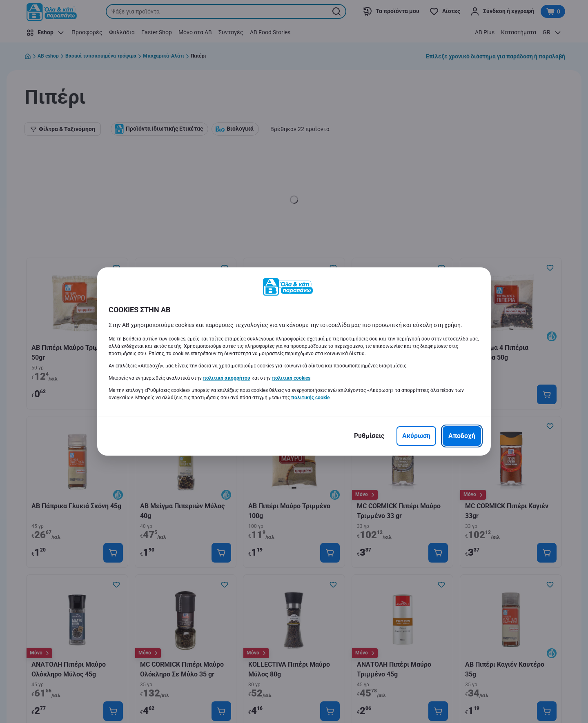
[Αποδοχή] (462, 436)
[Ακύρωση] (416, 436)
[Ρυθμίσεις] (369, 436)
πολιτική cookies (291, 378)
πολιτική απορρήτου (227, 378)
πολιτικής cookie (310, 398)
